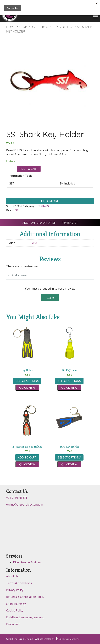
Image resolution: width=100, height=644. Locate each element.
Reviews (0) (70, 223)
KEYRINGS (66, 27)
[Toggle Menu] (96, 17)
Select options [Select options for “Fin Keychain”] (69, 381)
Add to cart (29, 169)
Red (34, 243)
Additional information (39, 223)
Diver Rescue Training (27, 562)
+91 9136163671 (17, 498)
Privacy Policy (15, 590)
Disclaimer (13, 624)
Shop (23, 27)
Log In (50, 297)
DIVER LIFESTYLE (43, 27)
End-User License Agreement (25, 617)
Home (11, 27)
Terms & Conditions (19, 583)
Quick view (27, 388)
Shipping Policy (16, 604)
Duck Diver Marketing (67, 639)
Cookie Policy (15, 610)
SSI (17, 210)
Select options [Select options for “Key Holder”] (27, 381)
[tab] (39, 223)
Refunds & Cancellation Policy (25, 597)
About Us (12, 576)
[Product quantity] (11, 169)
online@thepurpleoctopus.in (25, 505)
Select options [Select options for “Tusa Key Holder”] (69, 457)
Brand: (10, 210)
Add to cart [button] (27, 457)
